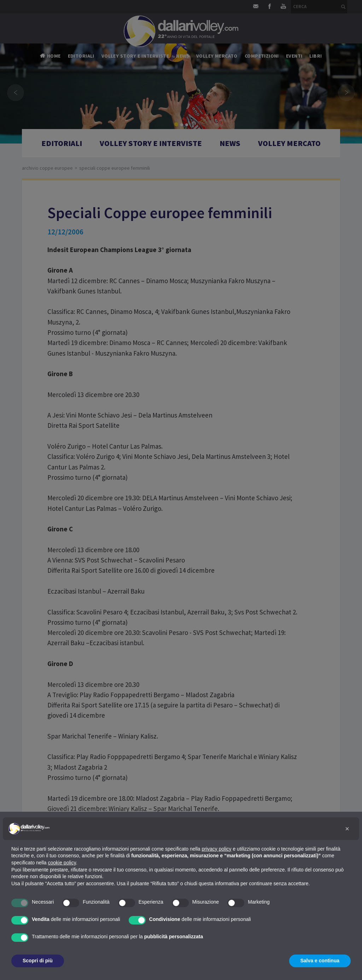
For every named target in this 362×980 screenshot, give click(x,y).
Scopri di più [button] (38, 961)
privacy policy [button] (217, 849)
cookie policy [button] (62, 863)
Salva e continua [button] (320, 961)
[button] (347, 829)
